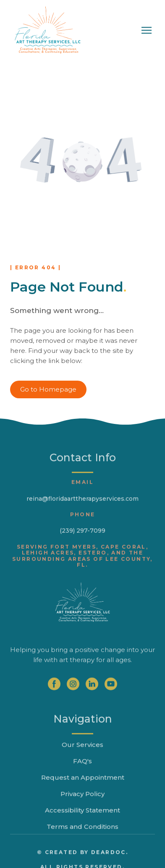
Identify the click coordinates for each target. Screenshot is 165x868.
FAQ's (82, 773)
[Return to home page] (47, 30)
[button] (48, 389)
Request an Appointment (83, 790)
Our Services (82, 757)
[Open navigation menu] (147, 30)
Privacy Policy (82, 806)
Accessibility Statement (82, 822)
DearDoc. (110, 864)
